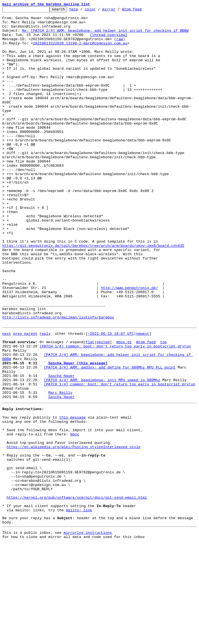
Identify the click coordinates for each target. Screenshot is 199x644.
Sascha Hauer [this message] (78, 433)
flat (90, 408)
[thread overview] (109, 40)
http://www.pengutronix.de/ (129, 344)
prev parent (25, 397)
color (99, 11)
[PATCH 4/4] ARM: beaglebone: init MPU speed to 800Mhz (102, 453)
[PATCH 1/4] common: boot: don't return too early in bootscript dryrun (115, 413)
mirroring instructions (88, 633)
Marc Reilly (60, 468)
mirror (118, 11)
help (82, 11)
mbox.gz (124, 408)
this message (73, 496)
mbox (75, 517)
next (7, 397)
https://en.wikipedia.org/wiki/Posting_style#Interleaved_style (74, 532)
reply (45, 397)
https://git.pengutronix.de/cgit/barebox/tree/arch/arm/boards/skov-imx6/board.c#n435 (93, 293)
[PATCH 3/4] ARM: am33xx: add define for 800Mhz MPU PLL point (110, 438)
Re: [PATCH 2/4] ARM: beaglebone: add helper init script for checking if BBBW (105, 35)
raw (120, 46)
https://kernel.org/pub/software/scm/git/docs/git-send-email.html (77, 593)
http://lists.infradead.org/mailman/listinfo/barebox (58, 379)
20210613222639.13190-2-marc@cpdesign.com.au (80, 51)
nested (103, 408)
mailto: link (79, 608)
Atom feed (141, 11)
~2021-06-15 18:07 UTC (111, 397)
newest (143, 397)
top (163, 408)
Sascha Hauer (62, 448)
